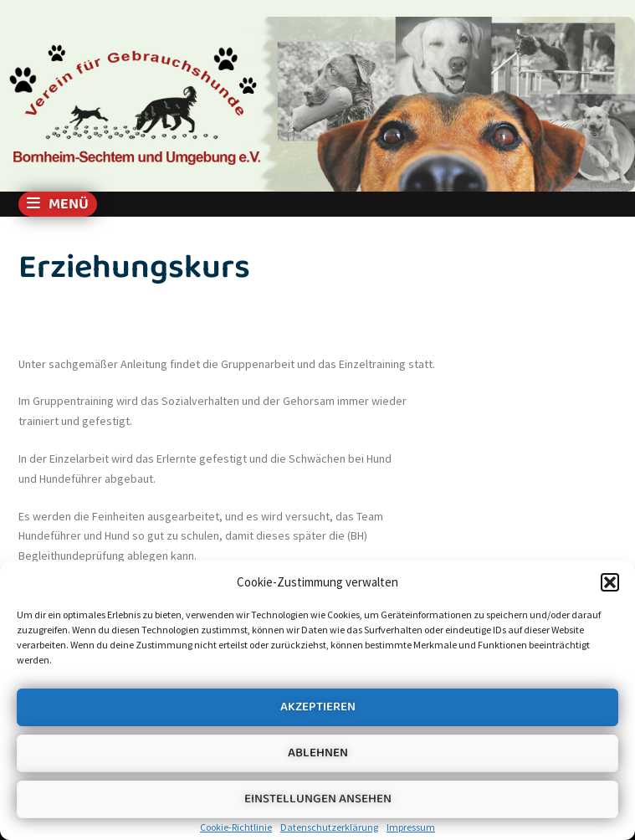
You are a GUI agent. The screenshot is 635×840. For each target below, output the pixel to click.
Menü (58, 204)
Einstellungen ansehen (318, 799)
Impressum (411, 827)
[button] (610, 582)
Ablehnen (318, 753)
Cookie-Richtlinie (236, 827)
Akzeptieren (318, 707)
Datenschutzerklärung (329, 827)
